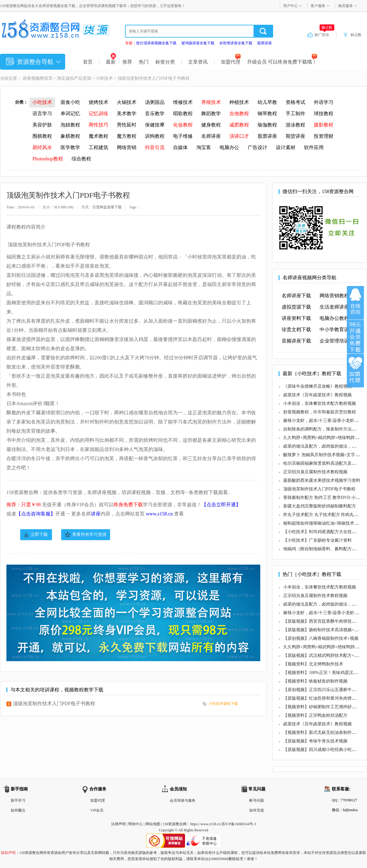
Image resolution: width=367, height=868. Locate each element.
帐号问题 (257, 800)
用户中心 (291, 6)
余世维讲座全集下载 (236, 43)
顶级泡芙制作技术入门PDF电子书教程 (54, 703)
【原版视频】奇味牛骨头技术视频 (315, 741)
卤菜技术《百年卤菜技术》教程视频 (317, 395)
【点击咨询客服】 (36, 514)
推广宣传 (324, 35)
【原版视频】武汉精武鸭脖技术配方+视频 (323, 656)
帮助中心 (135, 824)
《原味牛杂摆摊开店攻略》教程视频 (317, 386)
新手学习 (18, 800)
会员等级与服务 (183, 800)
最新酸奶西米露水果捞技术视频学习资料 (322, 480)
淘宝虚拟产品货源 (74, 78)
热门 (144, 62)
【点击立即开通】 (221, 505)
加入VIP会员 (355, 337)
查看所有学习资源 (89, 535)
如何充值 (257, 810)
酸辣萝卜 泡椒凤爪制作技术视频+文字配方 (323, 455)
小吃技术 (104, 78)
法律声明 (118, 824)
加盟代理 (231, 62)
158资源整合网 (175, 824)
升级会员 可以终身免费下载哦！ (282, 62)
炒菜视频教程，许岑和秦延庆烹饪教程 (320, 412)
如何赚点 (18, 810)
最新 (111, 62)
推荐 (127, 62)
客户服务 (318, 6)
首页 (88, 62)
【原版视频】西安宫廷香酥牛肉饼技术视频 (324, 621)
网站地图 (153, 824)
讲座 (96, 514)
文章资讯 (198, 62)
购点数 (356, 35)
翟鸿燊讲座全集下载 (198, 43)
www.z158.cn (159, 514)
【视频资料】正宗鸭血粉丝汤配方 (315, 715)
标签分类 (165, 62)
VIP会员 (97, 810)
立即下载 (39, 535)
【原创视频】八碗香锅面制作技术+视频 (321, 638)
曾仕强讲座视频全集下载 (156, 43)
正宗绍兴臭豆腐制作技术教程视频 (315, 472)
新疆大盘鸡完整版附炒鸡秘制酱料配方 (320, 506)
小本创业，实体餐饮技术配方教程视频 (320, 403)
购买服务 (346, 6)
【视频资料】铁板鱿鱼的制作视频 (315, 681)
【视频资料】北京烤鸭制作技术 (313, 664)
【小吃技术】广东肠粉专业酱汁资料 (317, 540)
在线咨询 (355, 303)
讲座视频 (31, 78)
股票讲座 (265, 43)
